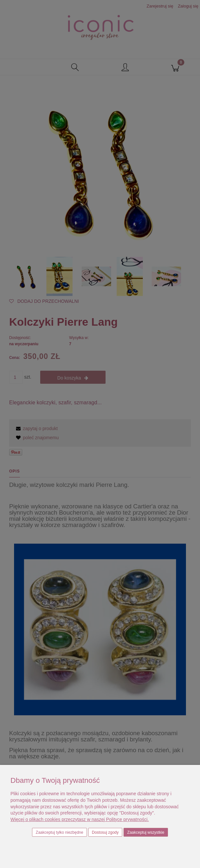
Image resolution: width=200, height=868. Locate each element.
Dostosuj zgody (105, 832)
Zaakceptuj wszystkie (146, 832)
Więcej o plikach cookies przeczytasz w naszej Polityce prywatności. (80, 819)
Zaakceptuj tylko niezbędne (59, 832)
